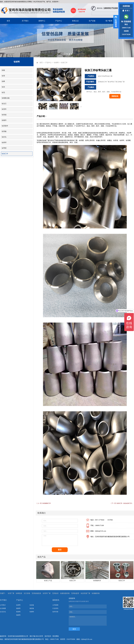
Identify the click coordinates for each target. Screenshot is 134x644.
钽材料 (32, 612)
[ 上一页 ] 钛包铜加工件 (44, 503)
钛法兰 (4, 104)
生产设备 (92, 21)
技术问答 (55, 612)
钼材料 (18, 615)
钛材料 (56, 63)
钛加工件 (5, 154)
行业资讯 (55, 608)
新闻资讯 (56, 600)
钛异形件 (5, 126)
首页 (8, 21)
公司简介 (3, 605)
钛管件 (4, 109)
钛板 (3, 70)
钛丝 (3, 87)
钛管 (3, 76)
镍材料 (18, 608)
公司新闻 (55, 605)
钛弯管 (4, 148)
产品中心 (59, 21)
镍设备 (32, 608)
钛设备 (32, 605)
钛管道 (4, 115)
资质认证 (75, 21)
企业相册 (3, 608)
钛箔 (3, 92)
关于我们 (25, 21)
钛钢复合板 (6, 98)
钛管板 (4, 131)
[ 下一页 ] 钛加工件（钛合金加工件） (122, 503)
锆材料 (18, 612)
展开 (116, 22)
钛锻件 (4, 120)
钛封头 (4, 137)
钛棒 (3, 81)
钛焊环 (4, 143)
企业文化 (3, 612)
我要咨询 (115, 96)
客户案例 (109, 21)
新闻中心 (42, 21)
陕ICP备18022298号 (36, 636)
